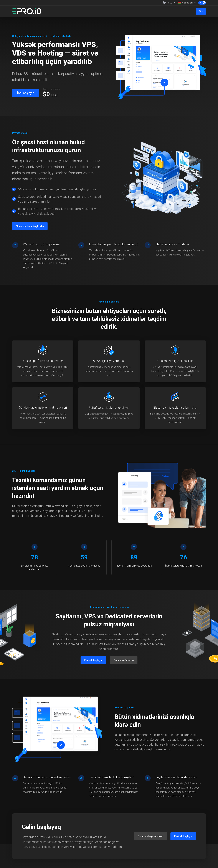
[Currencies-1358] (172, 3)
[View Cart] (164, 3)
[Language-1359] (187, 3)
